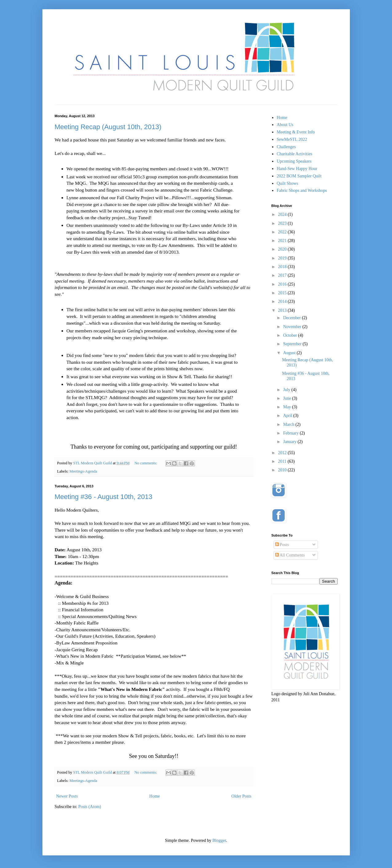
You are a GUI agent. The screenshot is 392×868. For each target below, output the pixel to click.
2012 (283, 453)
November (293, 327)
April (288, 416)
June (288, 398)
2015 (283, 293)
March (289, 424)
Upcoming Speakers (294, 161)
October (291, 335)
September (293, 344)
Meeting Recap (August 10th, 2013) (108, 127)
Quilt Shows (287, 183)
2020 (283, 249)
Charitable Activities (294, 154)
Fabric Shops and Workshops (302, 190)
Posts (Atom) (90, 807)
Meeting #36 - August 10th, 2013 (104, 497)
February (291, 433)
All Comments (290, 555)
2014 (283, 301)
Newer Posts (67, 796)
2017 (283, 275)
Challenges (286, 147)
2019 (283, 258)
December (293, 318)
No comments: (146, 463)
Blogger (219, 840)
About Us (285, 125)
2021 (283, 241)
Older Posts (242, 796)
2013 (283, 310)
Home (155, 796)
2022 (283, 232)
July (287, 390)
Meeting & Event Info (296, 132)
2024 (283, 214)
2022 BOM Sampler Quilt (299, 176)
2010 (283, 470)
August (290, 353)
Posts (282, 545)
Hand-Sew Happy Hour (297, 169)
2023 (283, 223)
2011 (283, 461)
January (290, 442)
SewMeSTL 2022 (292, 139)
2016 (283, 284)
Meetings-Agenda (83, 471)
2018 (283, 267)
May (288, 407)
